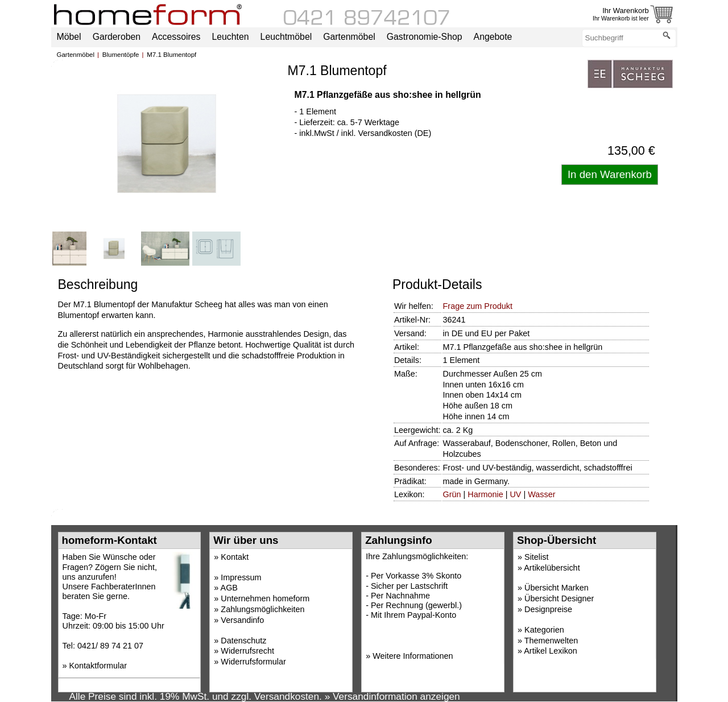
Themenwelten (551, 641)
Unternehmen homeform (265, 598)
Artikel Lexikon (551, 651)
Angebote (493, 37)
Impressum (241, 577)
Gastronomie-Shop (425, 37)
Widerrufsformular (253, 662)
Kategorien (544, 630)
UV (515, 494)
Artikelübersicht (552, 568)
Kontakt (235, 557)
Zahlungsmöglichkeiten (262, 609)
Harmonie (485, 494)
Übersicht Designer (559, 598)
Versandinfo (242, 620)
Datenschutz (243, 641)
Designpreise (548, 609)
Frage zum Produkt (478, 306)
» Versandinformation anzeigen (392, 696)
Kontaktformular (98, 666)
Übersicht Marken (557, 588)
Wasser (541, 494)
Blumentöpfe (121, 55)
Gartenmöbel (76, 55)
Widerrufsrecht (247, 651)
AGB (229, 588)
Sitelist (536, 557)
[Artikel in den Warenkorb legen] (610, 175)
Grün (452, 494)
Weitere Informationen (413, 656)
